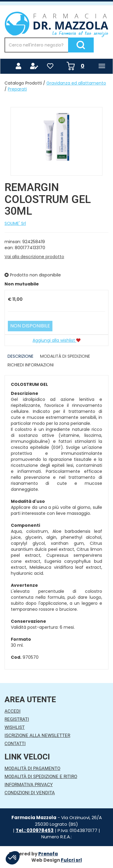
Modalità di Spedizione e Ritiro (41, 777)
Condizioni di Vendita (30, 793)
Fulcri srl (71, 860)
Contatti (15, 744)
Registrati (17, 719)
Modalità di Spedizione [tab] (65, 356)
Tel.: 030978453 (35, 830)
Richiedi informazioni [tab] (31, 365)
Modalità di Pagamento (32, 768)
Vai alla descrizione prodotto (34, 257)
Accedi (13, 711)
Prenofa (48, 854)
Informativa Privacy (29, 785)
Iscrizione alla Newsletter (37, 735)
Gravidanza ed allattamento (76, 83)
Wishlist (15, 727)
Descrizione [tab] (20, 356)
